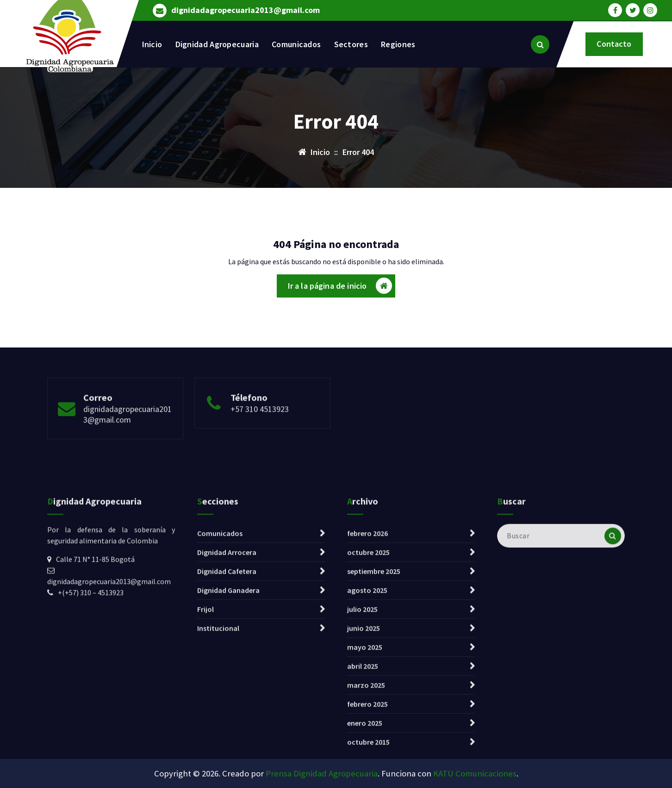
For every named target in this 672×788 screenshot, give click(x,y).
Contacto (614, 44)
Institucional (218, 741)
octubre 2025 (368, 665)
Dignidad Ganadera (228, 703)
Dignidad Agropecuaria (217, 44)
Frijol (205, 722)
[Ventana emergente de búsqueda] (540, 44)
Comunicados (296, 44)
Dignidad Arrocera (227, 665)
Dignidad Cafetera (227, 684)
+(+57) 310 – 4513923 (91, 705)
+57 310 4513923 (260, 436)
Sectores (351, 44)
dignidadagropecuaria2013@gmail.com (246, 9)
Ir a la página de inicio (340, 289)
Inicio (152, 44)
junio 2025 (364, 741)
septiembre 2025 (374, 684)
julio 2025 (362, 722)
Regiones (398, 44)
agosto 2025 (367, 703)
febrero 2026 (367, 646)
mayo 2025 (365, 760)
